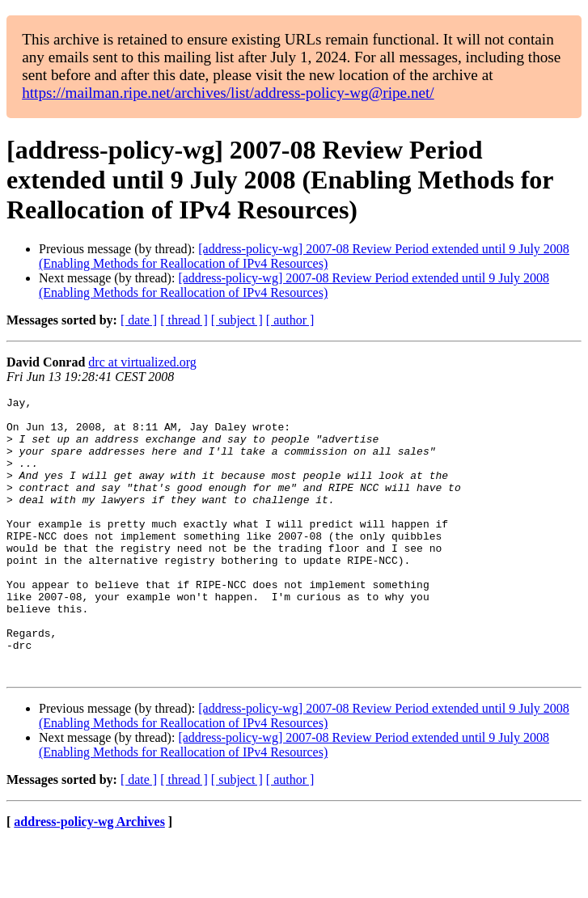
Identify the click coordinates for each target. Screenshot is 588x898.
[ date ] (139, 320)
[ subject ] (237, 320)
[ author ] (290, 320)
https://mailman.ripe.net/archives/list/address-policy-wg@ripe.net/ (228, 93)
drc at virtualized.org (142, 362)
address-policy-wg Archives (89, 877)
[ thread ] (184, 320)
